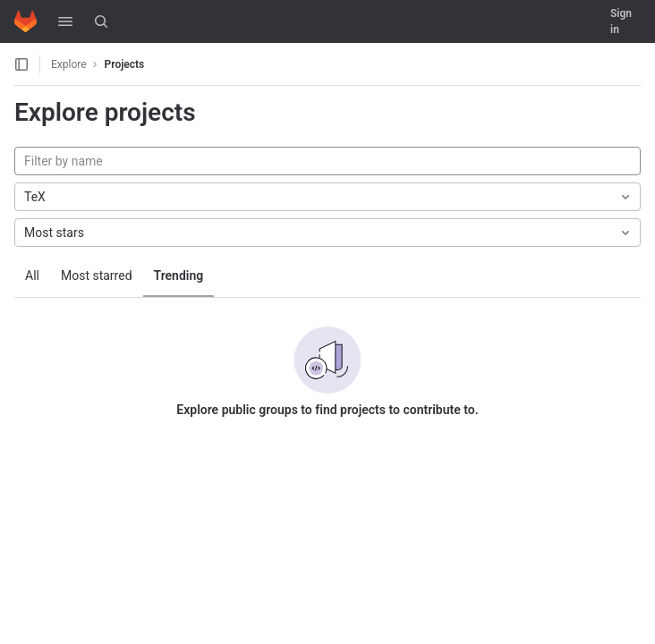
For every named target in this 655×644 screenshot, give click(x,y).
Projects (125, 64)
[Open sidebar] (21, 64)
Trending (179, 275)
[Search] (101, 21)
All (32, 275)
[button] (65, 21)
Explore (69, 64)
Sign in (621, 21)
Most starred (97, 275)
